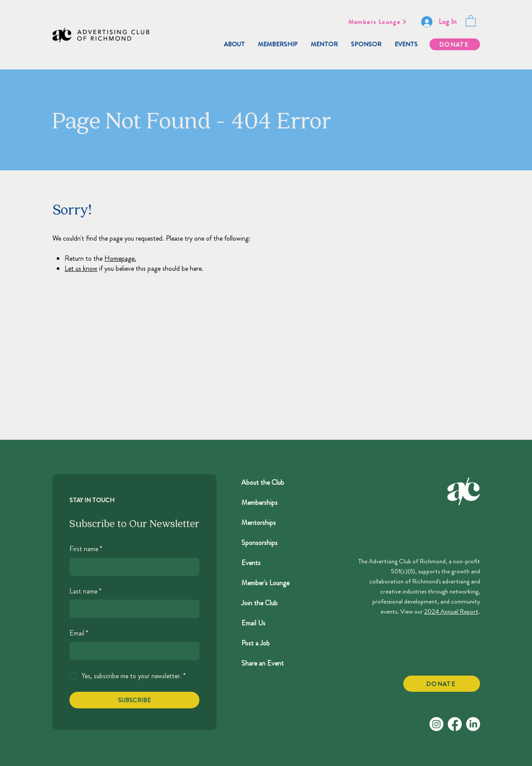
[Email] (132, 651)
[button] (471, 20)
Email (79, 633)
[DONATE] (455, 44)
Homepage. (120, 258)
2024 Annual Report (451, 611)
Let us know (81, 268)
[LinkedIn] (473, 724)
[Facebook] (455, 724)
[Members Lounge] (378, 22)
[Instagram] (436, 724)
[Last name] (132, 609)
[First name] (132, 567)
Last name (85, 591)
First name (86, 549)
